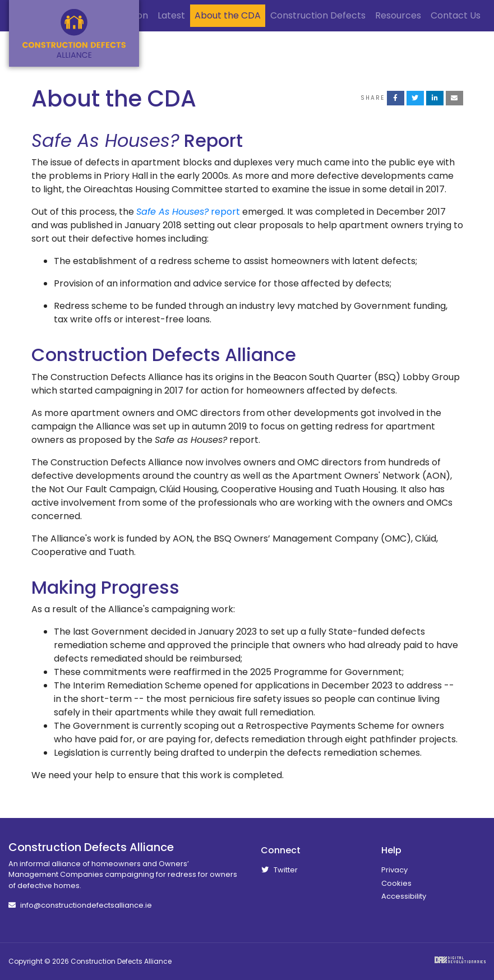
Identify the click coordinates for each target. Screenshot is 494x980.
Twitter (279, 870)
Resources (398, 15)
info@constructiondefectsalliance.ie (80, 905)
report (188, 212)
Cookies (396, 883)
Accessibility (404, 896)
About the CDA (228, 15)
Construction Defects (318, 15)
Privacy (394, 870)
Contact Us (456, 15)
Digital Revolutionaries (460, 960)
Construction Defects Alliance (74, 33)
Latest (171, 15)
